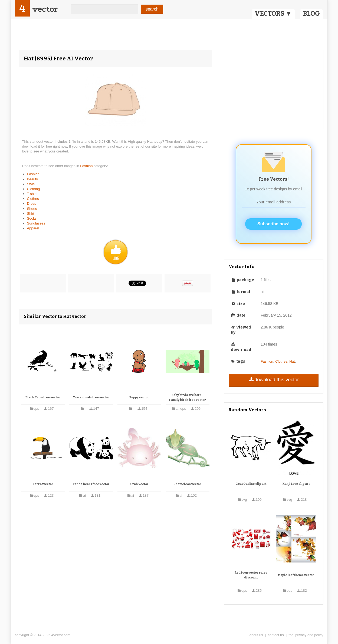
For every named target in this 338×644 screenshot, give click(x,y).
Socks (32, 218)
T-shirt (32, 194)
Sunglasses (36, 223)
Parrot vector (43, 484)
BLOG (311, 14)
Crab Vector (139, 484)
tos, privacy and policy (306, 635)
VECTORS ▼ (273, 14)
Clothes (33, 199)
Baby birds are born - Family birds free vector (188, 397)
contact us (276, 635)
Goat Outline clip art (251, 484)
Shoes (32, 209)
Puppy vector (139, 397)
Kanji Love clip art (296, 484)
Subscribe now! (273, 224)
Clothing (34, 189)
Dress (32, 204)
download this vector (273, 380)
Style (31, 184)
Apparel (33, 228)
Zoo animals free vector (91, 397)
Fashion (87, 166)
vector (45, 9)
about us (256, 635)
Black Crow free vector (43, 397)
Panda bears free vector (91, 484)
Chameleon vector (187, 484)
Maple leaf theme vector (296, 575)
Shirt (31, 214)
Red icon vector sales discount (251, 575)
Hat (292, 361)
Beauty (32, 179)
